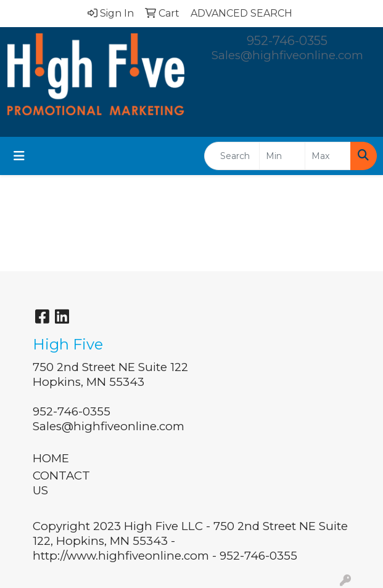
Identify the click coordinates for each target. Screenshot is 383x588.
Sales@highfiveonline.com (287, 55)
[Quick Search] (232, 156)
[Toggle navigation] (19, 156)
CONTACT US (61, 483)
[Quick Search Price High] (328, 156)
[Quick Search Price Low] (282, 156)
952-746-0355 (287, 41)
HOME (51, 458)
